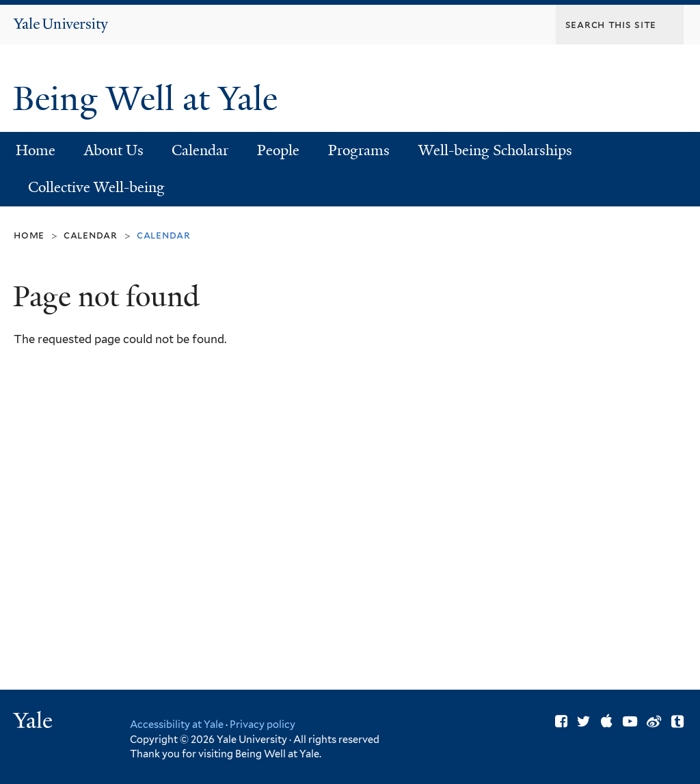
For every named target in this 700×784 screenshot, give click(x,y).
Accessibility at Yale (177, 724)
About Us (114, 150)
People (278, 150)
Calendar (200, 150)
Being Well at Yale (149, 99)
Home (36, 150)
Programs (359, 150)
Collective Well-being (96, 187)
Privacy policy (262, 724)
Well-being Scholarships (495, 150)
